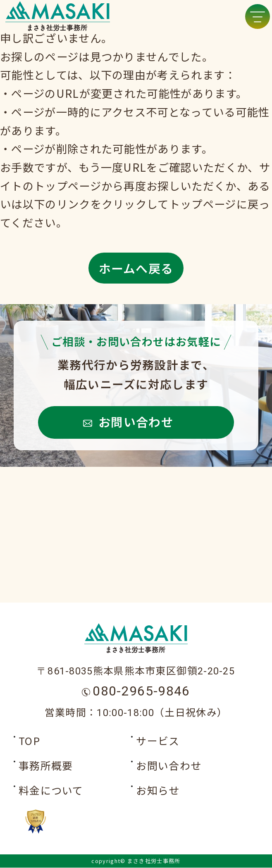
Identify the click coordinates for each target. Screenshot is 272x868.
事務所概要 (46, 766)
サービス (158, 741)
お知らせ (158, 791)
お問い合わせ (136, 421)
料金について (51, 791)
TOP (29, 741)
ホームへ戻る (136, 268)
